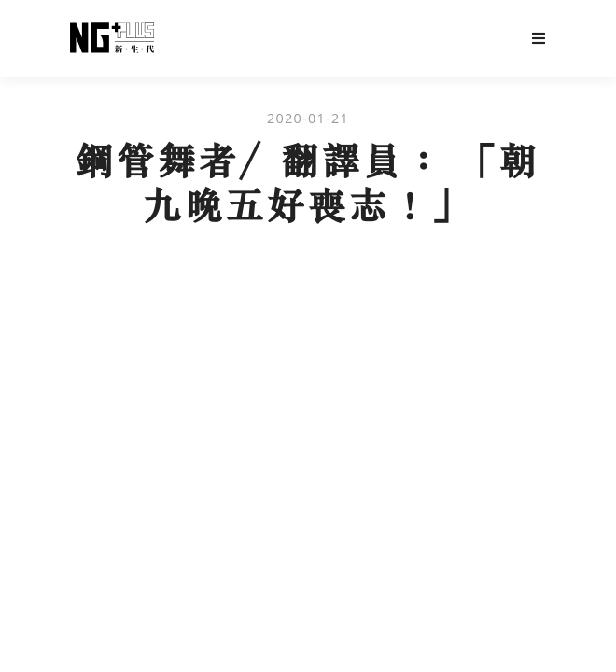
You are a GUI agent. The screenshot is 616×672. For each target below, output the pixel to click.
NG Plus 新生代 (112, 38)
